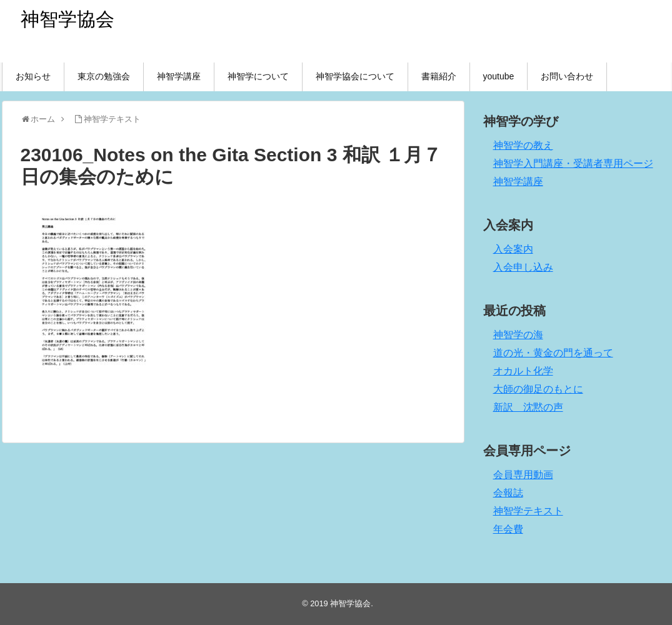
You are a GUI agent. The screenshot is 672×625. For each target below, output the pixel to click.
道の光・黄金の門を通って (553, 353)
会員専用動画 (523, 475)
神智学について (258, 76)
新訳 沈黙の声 (528, 407)
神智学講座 (179, 76)
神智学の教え (523, 145)
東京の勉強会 (104, 76)
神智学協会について (355, 76)
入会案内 (513, 249)
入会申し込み (523, 267)
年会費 (508, 529)
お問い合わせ (567, 76)
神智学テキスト (528, 511)
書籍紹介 (439, 76)
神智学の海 (518, 335)
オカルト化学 (523, 371)
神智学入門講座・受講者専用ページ (573, 163)
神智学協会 (68, 19)
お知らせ (33, 76)
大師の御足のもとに (538, 389)
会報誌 (508, 493)
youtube (499, 76)
